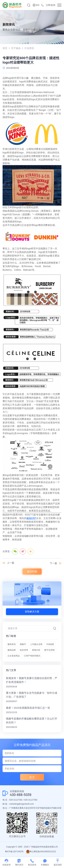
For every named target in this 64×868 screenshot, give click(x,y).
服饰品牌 (12, 650)
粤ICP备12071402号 (14, 852)
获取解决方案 (32, 612)
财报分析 (36, 650)
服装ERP (31, 518)
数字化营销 (49, 650)
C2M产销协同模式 (32, 656)
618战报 (50, 644)
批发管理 (24, 650)
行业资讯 (29, 48)
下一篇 (53, 563)
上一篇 (11, 563)
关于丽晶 (16, 48)
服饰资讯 (12, 644)
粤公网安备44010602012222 (41, 852)
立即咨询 (51, 5)
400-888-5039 (21, 795)
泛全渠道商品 (14, 656)
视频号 (23, 644)
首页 (5, 48)
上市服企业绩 (36, 644)
